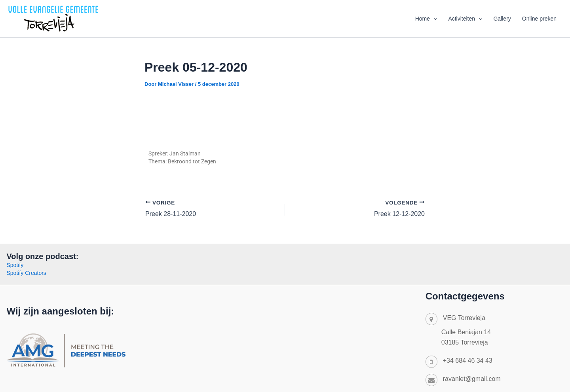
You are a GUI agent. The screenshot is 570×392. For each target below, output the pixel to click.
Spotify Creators (27, 273)
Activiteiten (465, 19)
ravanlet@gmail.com (472, 379)
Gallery (502, 19)
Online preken (539, 19)
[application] (433, 19)
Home (426, 19)
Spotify (15, 265)
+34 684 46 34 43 (468, 361)
